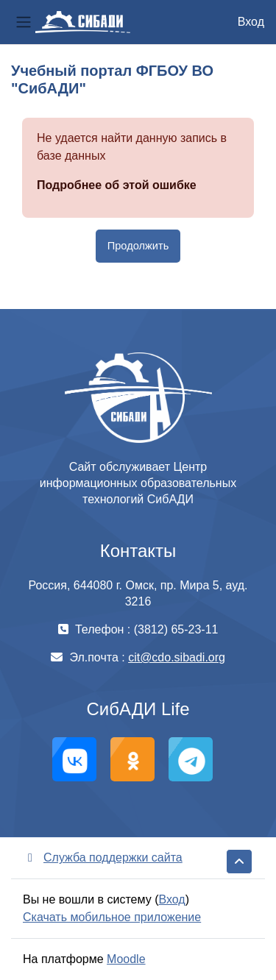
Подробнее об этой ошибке (117, 185)
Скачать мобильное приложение (112, 917)
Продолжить (138, 246)
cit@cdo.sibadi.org (177, 657)
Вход (251, 22)
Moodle (126, 959)
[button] (239, 862)
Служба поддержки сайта (103, 857)
